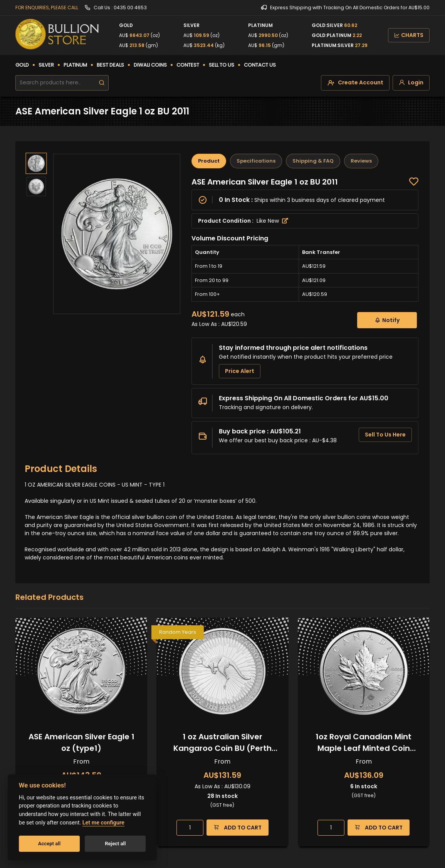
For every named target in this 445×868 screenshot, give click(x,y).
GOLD (22, 65)
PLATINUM (75, 65)
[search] (102, 83)
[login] (411, 83)
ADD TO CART (238, 827)
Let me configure (103, 823)
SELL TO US (222, 65)
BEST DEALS (110, 65)
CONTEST (188, 65)
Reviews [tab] (361, 161)
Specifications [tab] (256, 161)
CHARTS (409, 35)
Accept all (49, 844)
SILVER (46, 65)
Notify (387, 320)
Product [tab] (209, 161)
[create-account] (355, 83)
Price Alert (240, 371)
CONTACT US (260, 65)
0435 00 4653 (130, 8)
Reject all (115, 844)
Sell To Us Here (385, 435)
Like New (272, 221)
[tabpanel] (305, 316)
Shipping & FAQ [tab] (313, 161)
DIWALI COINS (150, 65)
